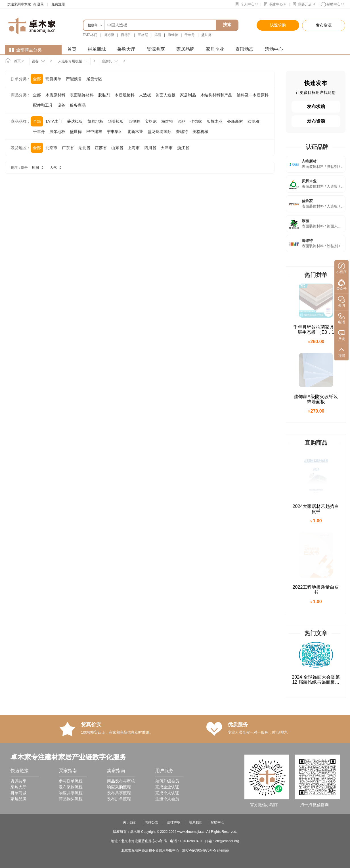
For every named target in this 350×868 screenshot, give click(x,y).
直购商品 (316, 375)
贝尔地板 (57, 132)
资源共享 (156, 49)
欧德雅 (253, 121)
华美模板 (116, 121)
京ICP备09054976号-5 (199, 692)
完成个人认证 (167, 634)
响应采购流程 (119, 628)
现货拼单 (53, 79)
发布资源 (316, 121)
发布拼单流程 (119, 640)
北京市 (51, 148)
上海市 (134, 148)
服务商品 (78, 105)
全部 (37, 79)
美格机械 (200, 132)
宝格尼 (143, 35)
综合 (24, 168)
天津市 (167, 148)
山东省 (117, 148)
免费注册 (58, 4)
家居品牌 (185, 49)
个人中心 (248, 4)
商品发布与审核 (121, 622)
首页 (72, 49)
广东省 (68, 148)
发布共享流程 (119, 634)
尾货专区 (94, 79)
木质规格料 (125, 95)
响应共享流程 (71, 634)
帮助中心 (334, 4)
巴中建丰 (94, 132)
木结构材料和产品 (216, 95)
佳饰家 (196, 121)
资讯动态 (244, 49)
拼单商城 (97, 49)
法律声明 (174, 664)
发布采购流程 (71, 628)
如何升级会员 (167, 622)
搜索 (227, 25)
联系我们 (196, 664)
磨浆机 (107, 61)
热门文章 (316, 474)
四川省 (150, 148)
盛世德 (206, 35)
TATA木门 (90, 35)
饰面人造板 (165, 95)
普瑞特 (182, 132)
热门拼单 (316, 275)
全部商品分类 (29, 50)
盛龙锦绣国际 (160, 132)
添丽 (158, 35)
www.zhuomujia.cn (191, 673)
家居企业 (215, 49)
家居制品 (188, 95)
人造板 (145, 95)
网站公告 (152, 664)
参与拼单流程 (71, 622)
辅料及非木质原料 (253, 95)
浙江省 (183, 148)
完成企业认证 (167, 628)
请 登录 (37, 4)
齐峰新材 (235, 121)
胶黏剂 (104, 95)
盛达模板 (75, 121)
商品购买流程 (71, 640)
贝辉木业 (215, 121)
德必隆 (109, 35)
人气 (57, 168)
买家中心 (276, 4)
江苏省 (101, 148)
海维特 (173, 35)
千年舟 (190, 35)
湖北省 (84, 148)
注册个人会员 (167, 640)
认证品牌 (317, 147)
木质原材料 (55, 95)
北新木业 (135, 132)
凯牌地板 (95, 121)
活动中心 (274, 49)
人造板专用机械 (70, 61)
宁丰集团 (115, 132)
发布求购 (316, 106)
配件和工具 (43, 105)
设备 (35, 61)
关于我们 (130, 664)
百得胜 (126, 35)
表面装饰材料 (82, 95)
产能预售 (74, 79)
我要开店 (305, 4)
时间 (39, 168)
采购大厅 (126, 49)
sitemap (223, 692)
